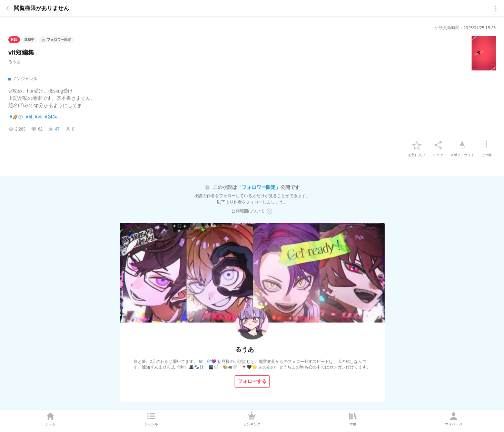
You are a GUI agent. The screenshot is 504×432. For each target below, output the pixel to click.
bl (29, 117)
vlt (38, 117)
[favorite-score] (54, 129)
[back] (8, 8)
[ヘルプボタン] (269, 211)
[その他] (486, 145)
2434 (51, 117)
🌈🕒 (16, 117)
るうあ (14, 62)
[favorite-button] (417, 145)
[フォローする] (252, 382)
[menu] (496, 8)
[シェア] (438, 145)
